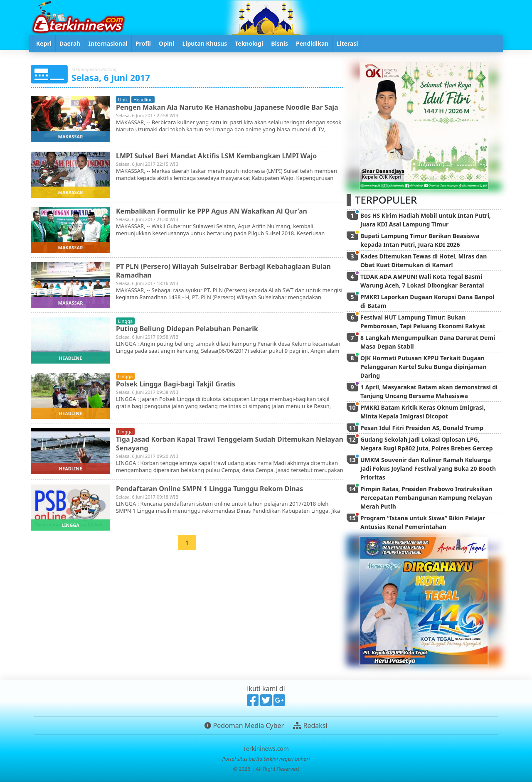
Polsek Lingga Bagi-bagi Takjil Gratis (176, 384)
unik (123, 100)
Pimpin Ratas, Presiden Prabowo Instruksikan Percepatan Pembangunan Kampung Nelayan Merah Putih (426, 498)
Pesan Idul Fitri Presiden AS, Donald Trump (422, 428)
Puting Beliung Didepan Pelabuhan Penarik (187, 329)
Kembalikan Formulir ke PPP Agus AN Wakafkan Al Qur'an (212, 211)
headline (143, 100)
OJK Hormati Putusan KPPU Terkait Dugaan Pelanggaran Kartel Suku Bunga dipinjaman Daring (424, 367)
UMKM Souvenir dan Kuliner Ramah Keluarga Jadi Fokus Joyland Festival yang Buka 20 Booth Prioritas (428, 468)
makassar (71, 136)
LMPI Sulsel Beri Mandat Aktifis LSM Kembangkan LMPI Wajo (217, 156)
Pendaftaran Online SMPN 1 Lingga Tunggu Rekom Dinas (210, 489)
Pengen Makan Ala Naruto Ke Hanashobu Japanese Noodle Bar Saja (227, 107)
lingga (125, 321)
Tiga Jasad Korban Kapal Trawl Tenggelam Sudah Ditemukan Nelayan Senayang (215, 444)
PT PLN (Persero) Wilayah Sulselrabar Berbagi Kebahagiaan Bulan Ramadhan (223, 271)
